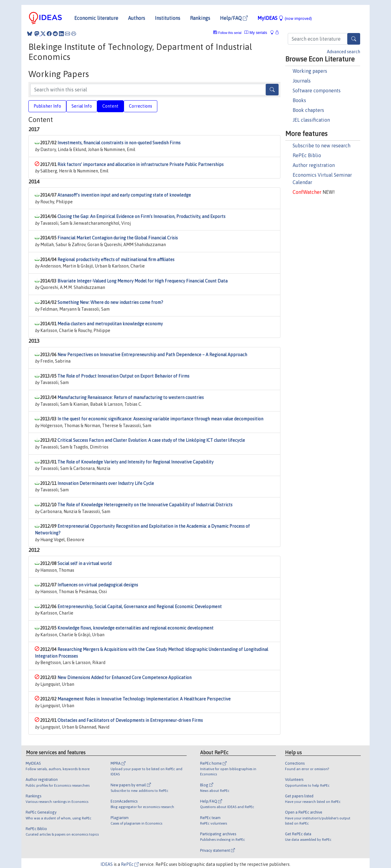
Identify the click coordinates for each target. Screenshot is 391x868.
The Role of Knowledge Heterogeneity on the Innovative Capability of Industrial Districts (145, 505)
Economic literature (96, 18)
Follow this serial (230, 33)
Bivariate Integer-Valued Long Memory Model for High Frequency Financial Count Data (143, 281)
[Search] (354, 39)
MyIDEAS (285, 18)
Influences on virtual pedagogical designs (98, 585)
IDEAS (107, 864)
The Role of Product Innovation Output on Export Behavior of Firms (123, 376)
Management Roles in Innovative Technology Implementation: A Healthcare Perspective (144, 699)
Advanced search (343, 52)
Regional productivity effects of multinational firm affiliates (116, 260)
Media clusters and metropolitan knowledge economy (110, 324)
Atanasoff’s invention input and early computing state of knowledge (124, 195)
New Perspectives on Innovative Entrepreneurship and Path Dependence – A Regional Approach (152, 355)
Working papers (310, 71)
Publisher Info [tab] (47, 106)
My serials (256, 33)
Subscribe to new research (322, 146)
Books (299, 100)
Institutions (168, 18)
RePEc (130, 864)
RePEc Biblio (307, 155)
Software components (317, 90)
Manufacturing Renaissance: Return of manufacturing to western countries (131, 397)
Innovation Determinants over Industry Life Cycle (106, 483)
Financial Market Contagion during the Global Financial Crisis (118, 238)
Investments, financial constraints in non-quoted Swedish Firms (119, 143)
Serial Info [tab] (82, 106)
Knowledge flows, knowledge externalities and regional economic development (135, 628)
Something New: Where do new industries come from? (110, 302)
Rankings (200, 18)
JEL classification (311, 120)
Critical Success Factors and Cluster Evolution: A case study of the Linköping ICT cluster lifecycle (151, 440)
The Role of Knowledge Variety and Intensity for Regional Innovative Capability (135, 462)
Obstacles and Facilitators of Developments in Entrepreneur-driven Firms (130, 720)
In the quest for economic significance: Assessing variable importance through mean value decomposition (160, 419)
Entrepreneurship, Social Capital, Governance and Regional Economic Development (140, 607)
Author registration (314, 165)
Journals (302, 81)
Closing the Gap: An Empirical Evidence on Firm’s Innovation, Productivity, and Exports (141, 216)
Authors (137, 18)
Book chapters (308, 110)
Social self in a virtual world (84, 563)
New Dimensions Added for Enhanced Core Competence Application (124, 678)
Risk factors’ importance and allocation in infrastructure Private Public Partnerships (141, 164)
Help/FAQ (234, 18)
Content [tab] (110, 106)
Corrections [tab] (141, 106)
